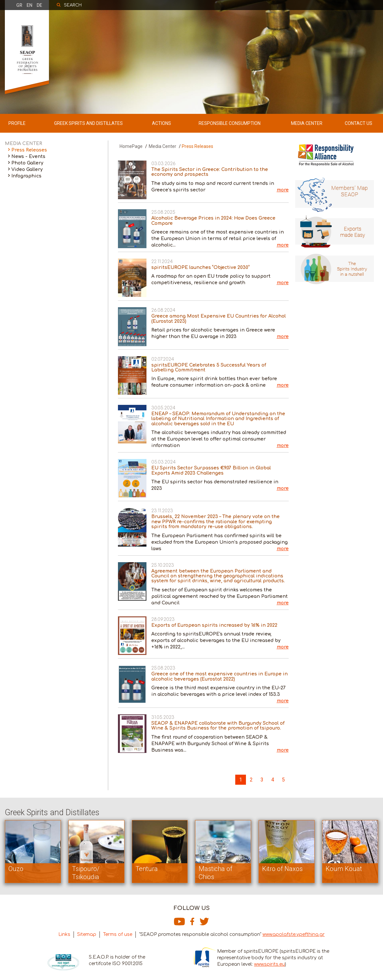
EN (29, 5)
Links (64, 934)
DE (39, 5)
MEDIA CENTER (307, 123)
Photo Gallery (27, 163)
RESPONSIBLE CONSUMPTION (230, 123)
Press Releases (29, 150)
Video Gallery (27, 169)
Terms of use (118, 934)
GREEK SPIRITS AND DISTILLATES (88, 123)
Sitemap (87, 934)
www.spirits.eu (269, 964)
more (283, 190)
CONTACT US (359, 123)
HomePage (131, 146)
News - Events (28, 157)
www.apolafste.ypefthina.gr (294, 934)
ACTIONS (162, 123)
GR (19, 5)
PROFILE (17, 123)
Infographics (26, 176)
